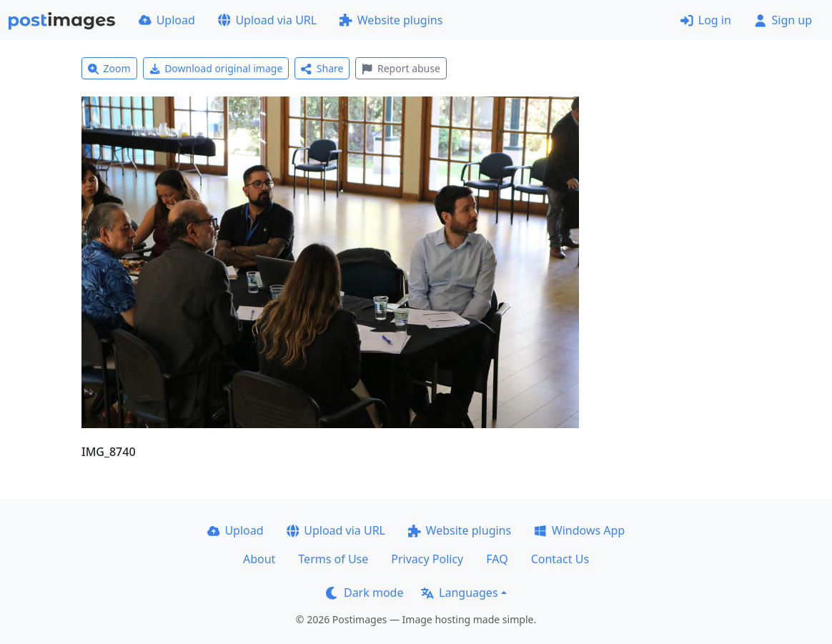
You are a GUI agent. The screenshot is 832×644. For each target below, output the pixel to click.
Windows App (579, 530)
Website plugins (391, 20)
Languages (459, 593)
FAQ (497, 559)
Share (322, 68)
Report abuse (401, 68)
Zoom (109, 68)
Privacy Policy (427, 559)
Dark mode (365, 593)
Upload (167, 20)
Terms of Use (333, 559)
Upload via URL (267, 20)
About (259, 559)
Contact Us (560, 559)
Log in (706, 20)
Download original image (216, 68)
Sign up (783, 20)
